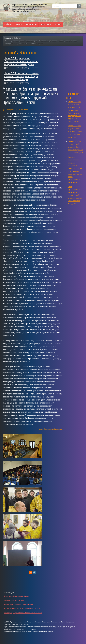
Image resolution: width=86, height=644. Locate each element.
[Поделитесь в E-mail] (31, 572)
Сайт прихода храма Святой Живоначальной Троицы (23, 613)
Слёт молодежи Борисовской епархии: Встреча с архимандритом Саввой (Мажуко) (75, 147)
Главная (8, 38)
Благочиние (46, 24)
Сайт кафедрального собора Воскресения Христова (22, 609)
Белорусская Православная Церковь (17, 596)
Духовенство (31, 24)
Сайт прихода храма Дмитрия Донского (19, 604)
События (8, 24)
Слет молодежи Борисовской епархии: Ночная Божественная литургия (75, 131)
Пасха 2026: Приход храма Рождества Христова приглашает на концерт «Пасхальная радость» (21, 61)
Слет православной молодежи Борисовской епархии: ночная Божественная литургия (75, 195)
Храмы (19, 24)
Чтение (58, 24)
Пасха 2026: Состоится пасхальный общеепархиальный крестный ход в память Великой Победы (21, 76)
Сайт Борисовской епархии (51, 429)
